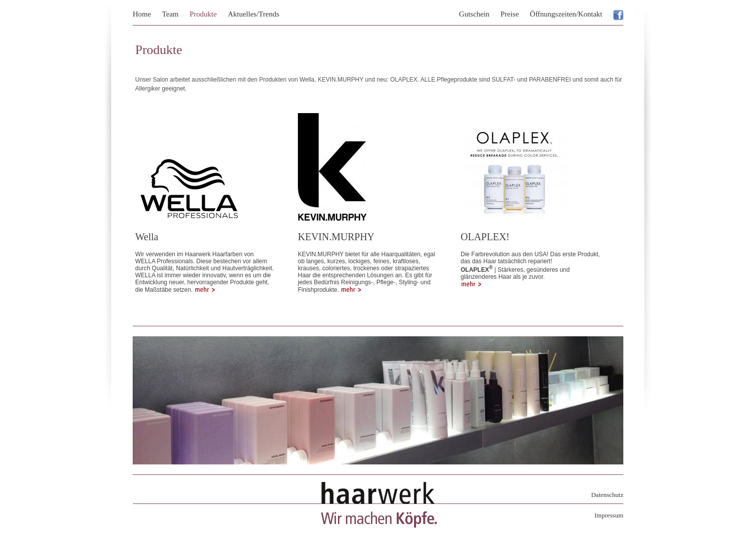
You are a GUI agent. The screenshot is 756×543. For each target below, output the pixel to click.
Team (170, 14)
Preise (510, 14)
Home (142, 14)
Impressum (609, 515)
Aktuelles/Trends (254, 14)
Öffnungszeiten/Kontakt (566, 14)
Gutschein (474, 14)
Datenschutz (607, 495)
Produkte (203, 14)
